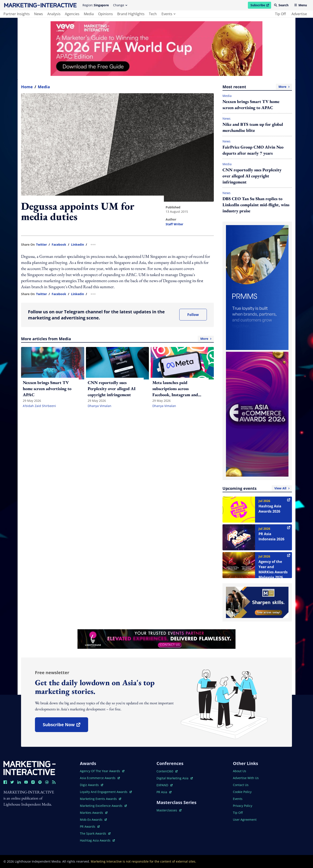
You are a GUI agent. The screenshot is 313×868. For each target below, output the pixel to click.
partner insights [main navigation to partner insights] (17, 14)
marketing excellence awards (103, 806)
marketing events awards (100, 799)
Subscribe (261, 6)
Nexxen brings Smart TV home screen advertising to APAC (251, 105)
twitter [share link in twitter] (41, 245)
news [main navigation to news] (39, 14)
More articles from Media (117, 339)
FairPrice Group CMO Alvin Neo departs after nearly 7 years (253, 150)
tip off (280, 14)
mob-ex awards (93, 820)
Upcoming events (257, 488)
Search (281, 5)
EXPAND (165, 785)
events (168, 14)
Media (44, 87)
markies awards (94, 813)
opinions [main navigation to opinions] (105, 14)
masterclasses (169, 810)
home (27, 87)
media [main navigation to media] (89, 14)
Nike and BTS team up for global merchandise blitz (253, 127)
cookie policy (242, 792)
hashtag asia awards (97, 840)
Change (120, 5)
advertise (299, 14)
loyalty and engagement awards (106, 792)
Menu (301, 5)
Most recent (257, 87)
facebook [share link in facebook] (59, 245)
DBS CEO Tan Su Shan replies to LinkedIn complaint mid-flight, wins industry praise (256, 205)
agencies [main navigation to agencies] (72, 14)
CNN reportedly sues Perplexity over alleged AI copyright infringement (252, 176)
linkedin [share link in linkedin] (77, 245)
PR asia (164, 792)
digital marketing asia (175, 778)
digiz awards (91, 785)
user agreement (245, 820)
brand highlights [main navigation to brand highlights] (131, 14)
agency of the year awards (102, 771)
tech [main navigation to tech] (153, 14)
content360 (167, 771)
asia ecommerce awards (100, 778)
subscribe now (65, 726)
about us (240, 771)
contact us (241, 785)
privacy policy (243, 806)
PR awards (90, 826)
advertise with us (246, 778)
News (227, 119)
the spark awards (95, 833)
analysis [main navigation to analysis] (54, 14)
